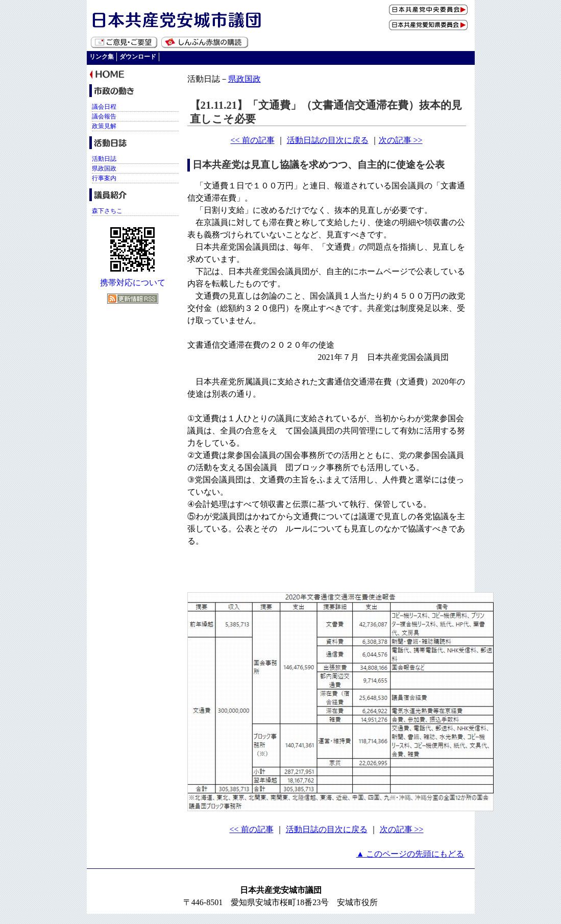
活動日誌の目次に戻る (328, 140)
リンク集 (102, 57)
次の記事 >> (401, 140)
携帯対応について (133, 283)
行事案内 (104, 178)
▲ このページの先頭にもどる (410, 854)
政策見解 (104, 126)
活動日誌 (104, 159)
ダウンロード (138, 57)
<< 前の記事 (252, 140)
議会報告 (104, 116)
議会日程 (104, 107)
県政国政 (245, 79)
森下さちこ (107, 211)
